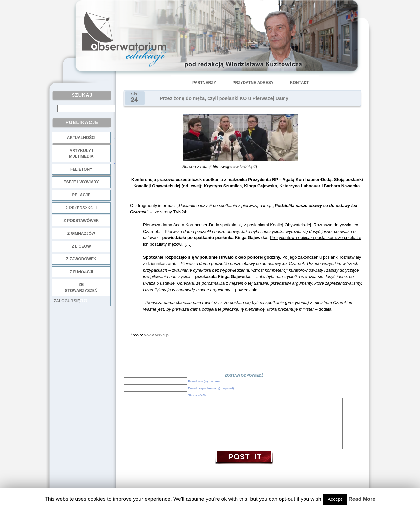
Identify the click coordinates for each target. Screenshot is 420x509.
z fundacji (81, 272)
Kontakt (300, 83)
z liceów (81, 246)
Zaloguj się (67, 301)
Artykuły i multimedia (81, 153)
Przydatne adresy (253, 83)
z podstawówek (81, 221)
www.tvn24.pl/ (242, 166)
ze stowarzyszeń (81, 288)
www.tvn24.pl (157, 335)
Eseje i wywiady (81, 182)
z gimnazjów (81, 234)
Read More (362, 499)
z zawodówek (81, 259)
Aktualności (81, 138)
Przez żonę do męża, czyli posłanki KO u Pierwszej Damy (224, 98)
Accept (335, 499)
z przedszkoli (81, 208)
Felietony (81, 169)
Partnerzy (204, 83)
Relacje (81, 195)
